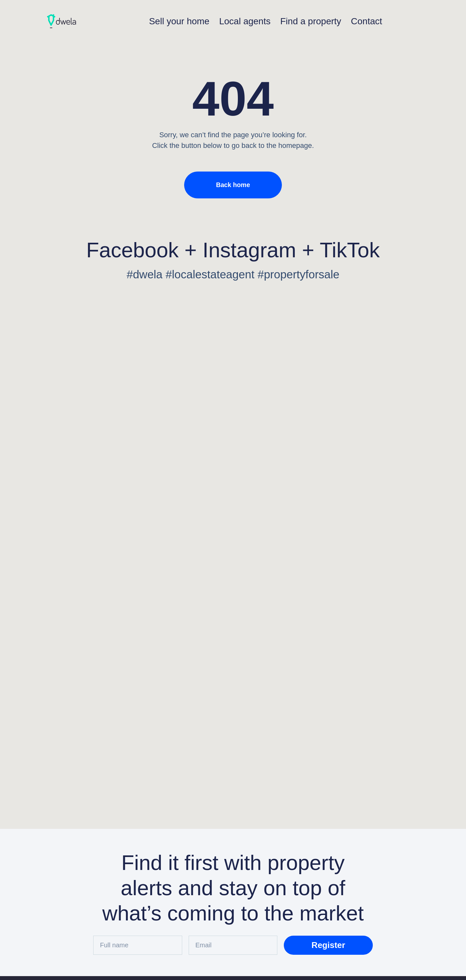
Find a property (311, 21)
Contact (366, 21)
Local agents (245, 21)
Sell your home (179, 21)
